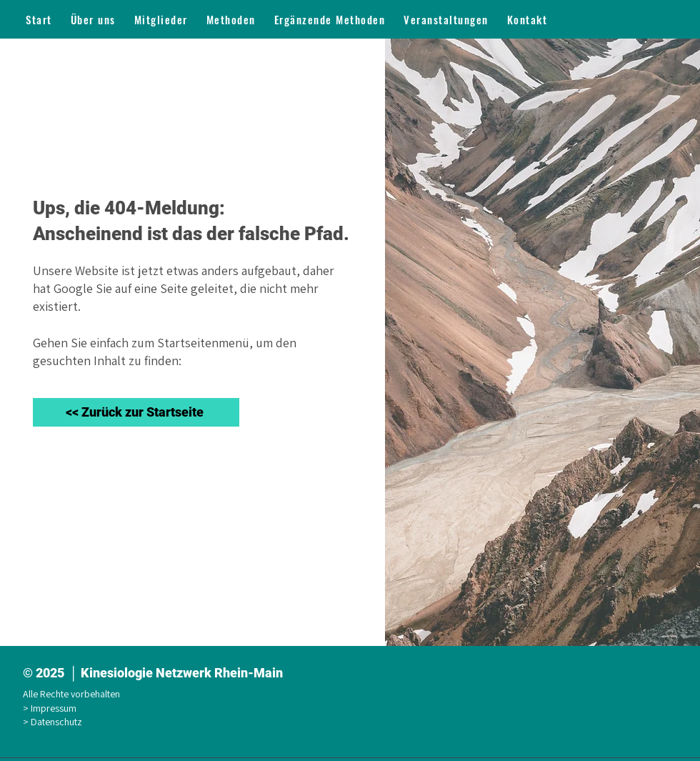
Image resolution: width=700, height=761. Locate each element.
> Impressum (52, 708)
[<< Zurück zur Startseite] (136, 412)
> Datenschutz (55, 722)
